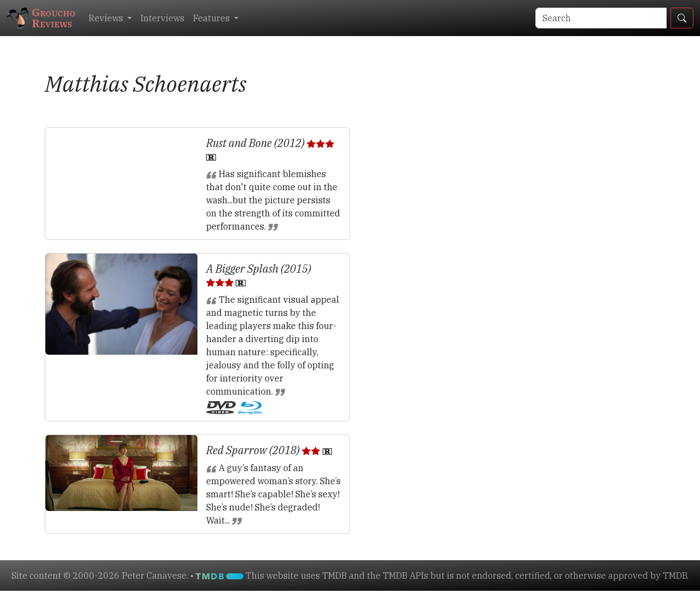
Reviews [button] (107, 18)
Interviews (162, 18)
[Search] (601, 18)
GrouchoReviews (41, 18)
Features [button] (212, 18)
